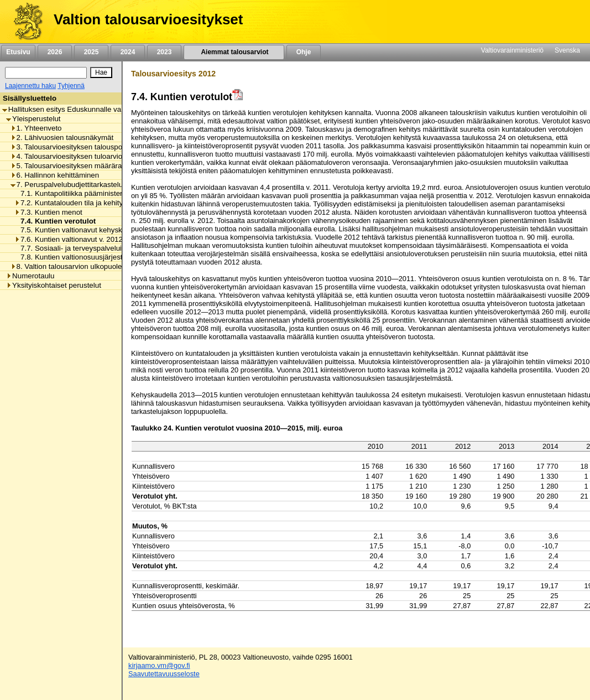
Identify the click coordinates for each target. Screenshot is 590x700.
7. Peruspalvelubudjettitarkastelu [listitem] (67, 185)
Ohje (304, 52)
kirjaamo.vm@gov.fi (159, 665)
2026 (55, 52)
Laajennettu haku (30, 86)
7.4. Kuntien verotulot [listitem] (55, 221)
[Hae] (101, 72)
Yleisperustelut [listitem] (33, 119)
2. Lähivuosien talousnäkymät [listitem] (62, 138)
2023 (164, 52)
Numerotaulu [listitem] (30, 276)
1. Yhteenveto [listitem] (36, 128)
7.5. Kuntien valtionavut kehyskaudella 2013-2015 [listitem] (99, 230)
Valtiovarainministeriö (512, 50)
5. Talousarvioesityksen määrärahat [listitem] (71, 166)
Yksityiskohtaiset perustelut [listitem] (54, 285)
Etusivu (18, 52)
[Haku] (46, 73)
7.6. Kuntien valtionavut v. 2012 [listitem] (69, 239)
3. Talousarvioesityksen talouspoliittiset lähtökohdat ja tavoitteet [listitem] (117, 147)
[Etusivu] (24, 22)
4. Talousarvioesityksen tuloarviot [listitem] (67, 156)
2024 (128, 52)
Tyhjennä (71, 86)
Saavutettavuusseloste (164, 674)
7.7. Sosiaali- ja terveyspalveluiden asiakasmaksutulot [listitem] (106, 248)
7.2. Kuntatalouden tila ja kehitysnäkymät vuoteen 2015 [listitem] (108, 203)
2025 (91, 52)
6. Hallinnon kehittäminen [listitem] (55, 175)
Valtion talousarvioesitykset (148, 19)
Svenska (567, 50)
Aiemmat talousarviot (234, 52)
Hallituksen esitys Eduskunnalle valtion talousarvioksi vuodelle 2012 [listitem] (116, 109)
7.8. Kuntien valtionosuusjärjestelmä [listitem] (76, 257)
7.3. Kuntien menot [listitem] (48, 212)
